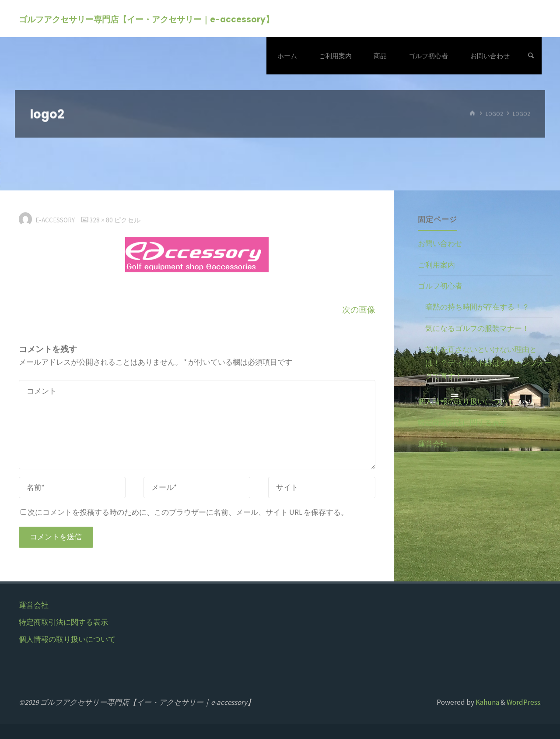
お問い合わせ (440, 243)
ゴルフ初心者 (440, 286)
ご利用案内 (436, 265)
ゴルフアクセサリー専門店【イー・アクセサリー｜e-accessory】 (146, 19)
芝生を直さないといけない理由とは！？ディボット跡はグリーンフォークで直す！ (488, 363)
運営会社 (433, 444)
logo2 (494, 114)
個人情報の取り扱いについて (466, 401)
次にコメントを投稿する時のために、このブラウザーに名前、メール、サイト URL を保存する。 (184, 512)
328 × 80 (102, 220)
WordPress (523, 702)
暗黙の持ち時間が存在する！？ (477, 307)
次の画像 (359, 310)
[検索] (531, 56)
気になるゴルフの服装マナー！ (477, 328)
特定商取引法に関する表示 (462, 422)
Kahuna (487, 702)
